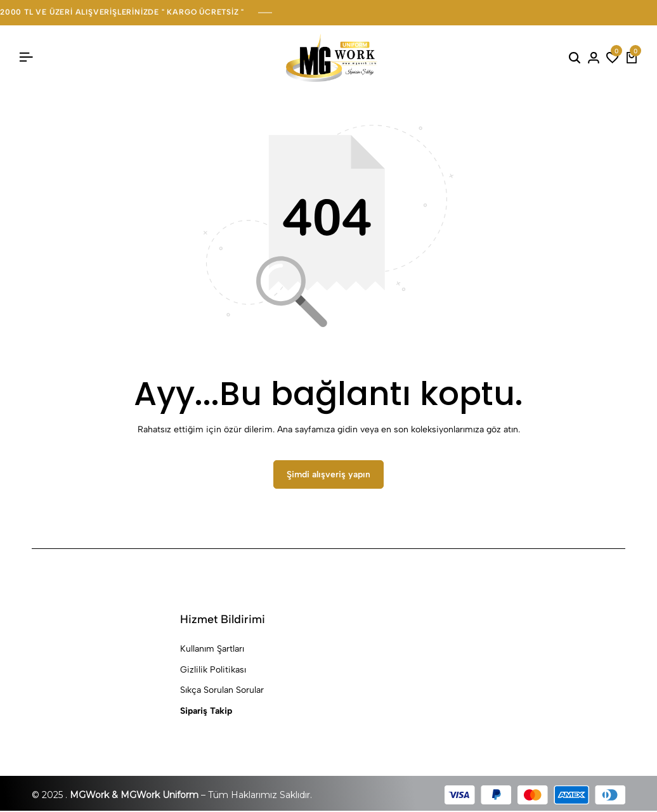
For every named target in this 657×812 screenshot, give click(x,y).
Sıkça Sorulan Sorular (222, 691)
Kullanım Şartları (212, 650)
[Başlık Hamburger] (26, 57)
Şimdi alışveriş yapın (328, 475)
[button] (613, 58)
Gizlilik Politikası (213, 670)
